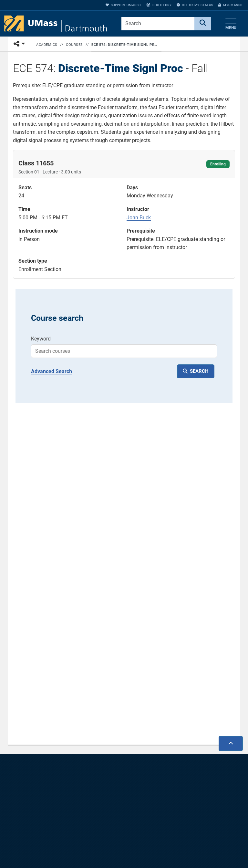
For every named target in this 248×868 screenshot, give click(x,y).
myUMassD (231, 5)
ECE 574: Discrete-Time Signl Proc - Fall (125, 45)
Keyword (41, 339)
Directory (159, 5)
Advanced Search (52, 371)
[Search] (203, 24)
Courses (74, 45)
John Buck (139, 218)
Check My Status (195, 5)
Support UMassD (123, 5)
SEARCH (199, 371)
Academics (47, 45)
